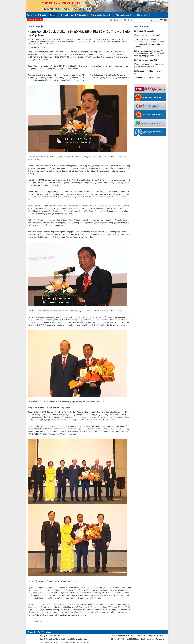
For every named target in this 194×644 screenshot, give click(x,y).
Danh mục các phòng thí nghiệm (149, 35)
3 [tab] (145, 138)
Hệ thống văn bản (65, 15)
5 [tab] (152, 138)
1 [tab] (137, 138)
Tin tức (53, 15)
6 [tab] (156, 138)
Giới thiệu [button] (43, 15)
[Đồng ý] (152, 20)
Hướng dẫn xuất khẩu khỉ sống (148, 78)
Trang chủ (32, 15)
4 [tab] (148, 138)
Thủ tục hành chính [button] (146, 15)
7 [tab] (160, 138)
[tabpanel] (150, 88)
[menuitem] (32, 632)
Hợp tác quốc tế (82, 15)
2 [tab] (141, 138)
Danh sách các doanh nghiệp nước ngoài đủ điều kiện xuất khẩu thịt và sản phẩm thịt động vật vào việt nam (150, 53)
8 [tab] (163, 138)
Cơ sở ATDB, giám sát (145, 31)
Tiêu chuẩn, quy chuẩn (125, 15)
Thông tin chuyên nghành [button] (102, 15)
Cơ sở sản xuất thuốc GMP (147, 60)
